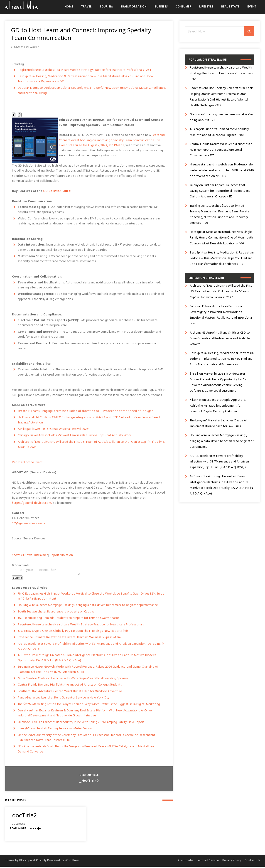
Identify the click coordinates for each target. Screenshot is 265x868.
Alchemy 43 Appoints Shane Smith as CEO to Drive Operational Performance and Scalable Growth (220, 338)
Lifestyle (206, 7)
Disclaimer (41, 555)
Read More (18, 830)
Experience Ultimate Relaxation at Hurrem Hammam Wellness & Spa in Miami (70, 639)
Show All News (22, 555)
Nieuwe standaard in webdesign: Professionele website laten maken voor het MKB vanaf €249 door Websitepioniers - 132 (222, 170)
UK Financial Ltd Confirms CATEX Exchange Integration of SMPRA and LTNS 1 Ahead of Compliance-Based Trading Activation (89, 420)
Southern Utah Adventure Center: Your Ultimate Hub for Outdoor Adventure (70, 693)
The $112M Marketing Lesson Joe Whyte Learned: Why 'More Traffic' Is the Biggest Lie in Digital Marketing (89, 706)
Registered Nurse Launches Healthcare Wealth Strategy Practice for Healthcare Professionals (81, 626)
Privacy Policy (232, 862)
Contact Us (252, 862)
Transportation (134, 7)
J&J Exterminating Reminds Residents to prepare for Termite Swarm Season (69, 619)
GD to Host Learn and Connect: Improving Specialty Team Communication (81, 34)
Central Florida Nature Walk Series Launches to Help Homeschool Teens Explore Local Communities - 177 (221, 150)
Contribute (186, 862)
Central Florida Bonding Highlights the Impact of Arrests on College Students (70, 686)
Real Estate (230, 7)
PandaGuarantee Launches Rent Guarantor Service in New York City (64, 699)
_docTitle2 (89, 783)
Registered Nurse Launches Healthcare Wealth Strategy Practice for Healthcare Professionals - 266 (221, 73)
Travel (86, 7)
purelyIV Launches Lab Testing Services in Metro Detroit (55, 730)
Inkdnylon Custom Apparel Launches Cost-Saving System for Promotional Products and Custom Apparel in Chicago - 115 (220, 191)
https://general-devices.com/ (32, 503)
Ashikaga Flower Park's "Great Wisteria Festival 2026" (54, 429)
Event (252, 7)
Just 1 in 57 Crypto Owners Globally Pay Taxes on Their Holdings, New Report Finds (73, 632)
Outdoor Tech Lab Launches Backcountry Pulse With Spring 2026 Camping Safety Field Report (81, 724)
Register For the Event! (28, 462)
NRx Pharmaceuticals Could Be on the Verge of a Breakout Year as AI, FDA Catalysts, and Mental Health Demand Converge (88, 750)
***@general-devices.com (30, 523)
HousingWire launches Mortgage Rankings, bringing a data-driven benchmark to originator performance (88, 606)
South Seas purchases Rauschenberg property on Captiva (56, 613)
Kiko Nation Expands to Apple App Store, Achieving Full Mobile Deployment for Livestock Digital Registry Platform (218, 406)
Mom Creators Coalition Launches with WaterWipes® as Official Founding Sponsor (73, 680)
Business (161, 7)
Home (69, 7)
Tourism (106, 7)
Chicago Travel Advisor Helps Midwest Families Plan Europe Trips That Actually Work (74, 435)
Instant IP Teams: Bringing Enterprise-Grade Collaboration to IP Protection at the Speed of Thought (85, 411)
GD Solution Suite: (57, 191)
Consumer (183, 7)
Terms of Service (208, 862)
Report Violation (61, 555)
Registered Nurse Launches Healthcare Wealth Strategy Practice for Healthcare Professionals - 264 (84, 70)
